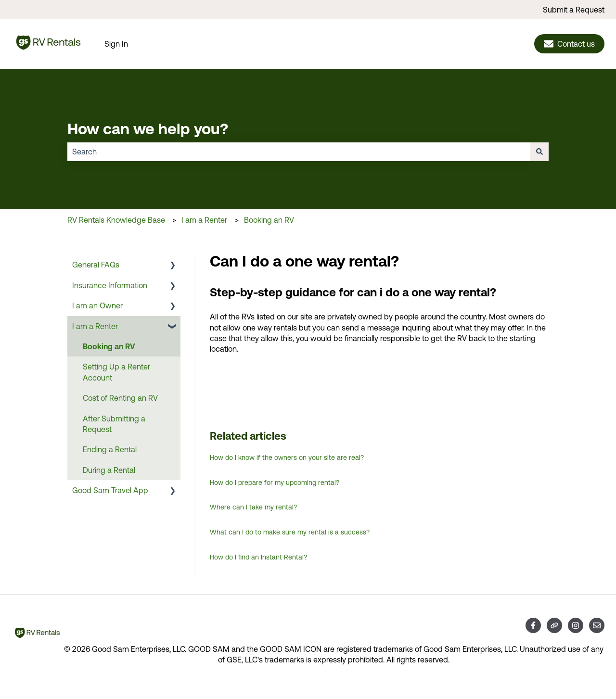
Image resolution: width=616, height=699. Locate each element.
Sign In (116, 44)
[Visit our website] (554, 625)
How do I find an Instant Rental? (258, 557)
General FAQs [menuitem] (96, 265)
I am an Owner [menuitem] (97, 305)
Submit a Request (574, 10)
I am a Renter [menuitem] (95, 326)
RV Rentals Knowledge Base (116, 220)
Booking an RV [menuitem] (109, 346)
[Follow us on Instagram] (576, 625)
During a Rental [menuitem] (109, 470)
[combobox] (299, 152)
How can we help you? (148, 128)
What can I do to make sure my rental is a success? (290, 532)
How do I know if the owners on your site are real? (287, 458)
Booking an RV (269, 220)
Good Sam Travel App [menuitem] (110, 490)
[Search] (539, 152)
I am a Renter (204, 220)
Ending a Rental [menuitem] (110, 449)
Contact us (569, 44)
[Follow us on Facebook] (533, 625)
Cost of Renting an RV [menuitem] (120, 398)
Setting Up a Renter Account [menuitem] (116, 372)
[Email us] (597, 625)
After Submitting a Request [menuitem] (114, 424)
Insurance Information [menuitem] (110, 285)
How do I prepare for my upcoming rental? (275, 483)
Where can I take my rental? (253, 507)
